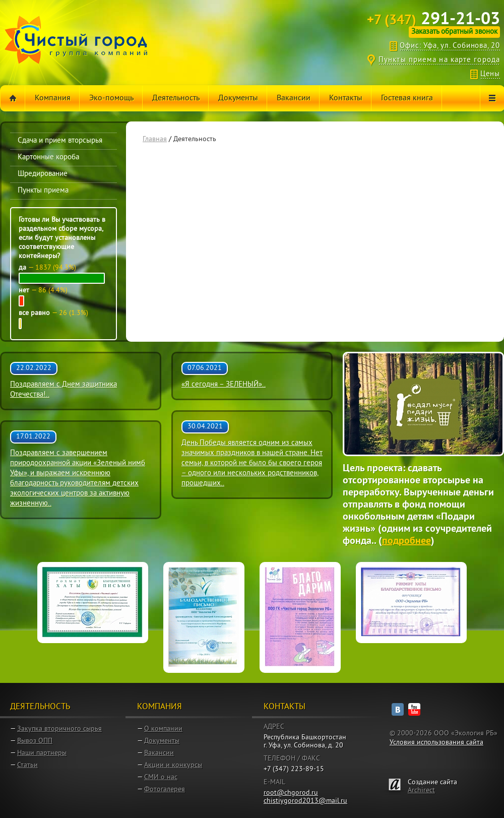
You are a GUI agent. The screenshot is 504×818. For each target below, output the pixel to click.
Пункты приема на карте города (439, 60)
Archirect (421, 791)
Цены (490, 74)
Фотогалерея (165, 790)
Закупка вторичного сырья (59, 729)
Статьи (27, 765)
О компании (163, 729)
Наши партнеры (42, 753)
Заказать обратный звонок (454, 32)
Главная (155, 139)
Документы (162, 741)
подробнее (406, 541)
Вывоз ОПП (35, 741)
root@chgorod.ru (291, 793)
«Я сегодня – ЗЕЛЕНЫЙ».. (224, 385)
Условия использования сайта (436, 743)
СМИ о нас (161, 777)
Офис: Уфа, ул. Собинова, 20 (450, 46)
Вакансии (159, 753)
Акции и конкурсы (173, 765)
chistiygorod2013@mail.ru (305, 801)
